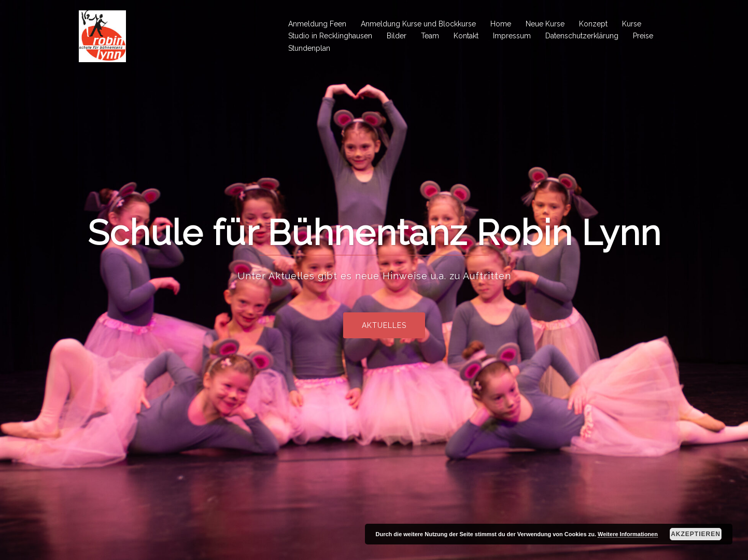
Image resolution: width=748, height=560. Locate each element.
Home (501, 24)
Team (430, 36)
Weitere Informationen (628, 534)
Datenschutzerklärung (582, 36)
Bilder (397, 36)
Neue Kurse (545, 24)
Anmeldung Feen (317, 24)
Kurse (632, 24)
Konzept (593, 24)
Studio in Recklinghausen (330, 36)
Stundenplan (309, 48)
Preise (643, 36)
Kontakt (466, 36)
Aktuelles (406, 325)
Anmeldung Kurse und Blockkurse (418, 24)
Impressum (512, 36)
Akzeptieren (696, 534)
